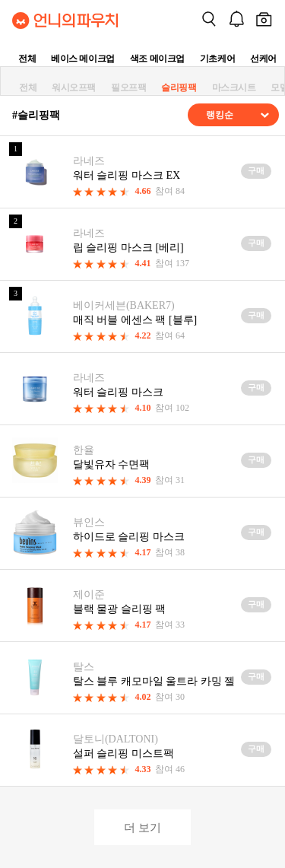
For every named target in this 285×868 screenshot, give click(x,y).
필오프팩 (128, 87)
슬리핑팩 (179, 87)
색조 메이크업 (157, 59)
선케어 (263, 59)
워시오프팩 (74, 87)
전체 (27, 59)
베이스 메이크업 (83, 59)
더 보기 (142, 827)
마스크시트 (234, 87)
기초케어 (217, 59)
